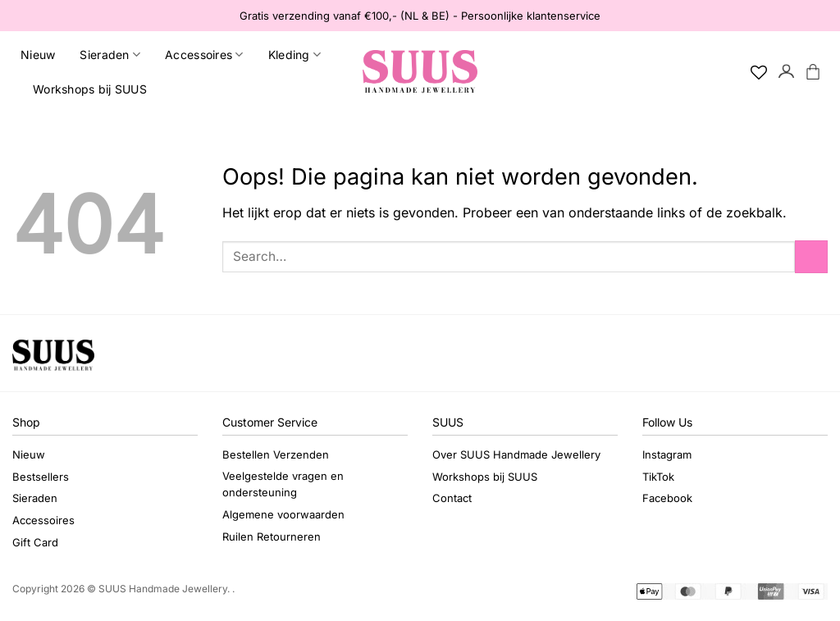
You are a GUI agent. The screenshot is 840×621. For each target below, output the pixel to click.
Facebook (667, 498)
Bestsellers (41, 477)
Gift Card (35, 542)
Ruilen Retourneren (272, 537)
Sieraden (110, 55)
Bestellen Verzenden (276, 454)
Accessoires (204, 55)
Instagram (667, 454)
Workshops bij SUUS (90, 89)
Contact (452, 498)
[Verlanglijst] (759, 72)
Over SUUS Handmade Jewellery (516, 454)
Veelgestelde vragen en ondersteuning (283, 484)
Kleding (294, 55)
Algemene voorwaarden (283, 514)
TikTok (658, 477)
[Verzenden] (811, 256)
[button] (787, 72)
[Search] (731, 72)
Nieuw (38, 55)
